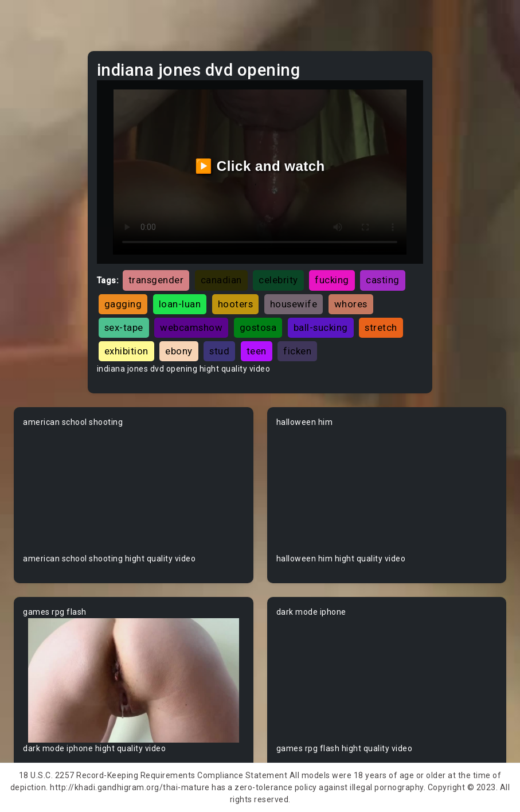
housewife (294, 304)
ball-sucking (321, 327)
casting (383, 280)
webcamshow (191, 327)
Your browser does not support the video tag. (134, 491)
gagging (123, 304)
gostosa (258, 327)
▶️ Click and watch (260, 166)
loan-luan (180, 304)
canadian (221, 280)
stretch (381, 327)
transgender (156, 280)
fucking (332, 280)
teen (257, 351)
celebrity (278, 280)
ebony (179, 351)
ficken (297, 351)
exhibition (126, 351)
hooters (236, 304)
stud (219, 351)
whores (351, 304)
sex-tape (124, 327)
